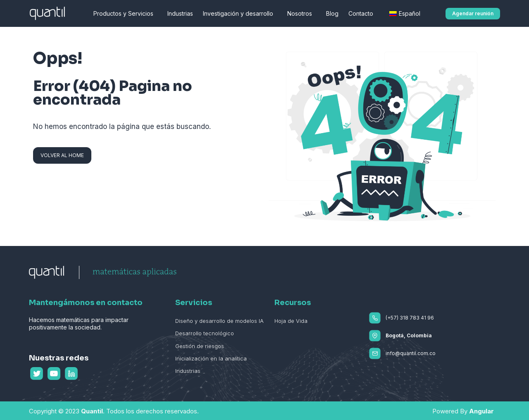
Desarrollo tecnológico (205, 333)
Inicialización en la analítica (211, 358)
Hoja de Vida (291, 321)
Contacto (363, 14)
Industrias (180, 13)
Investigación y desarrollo (240, 14)
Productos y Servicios (125, 14)
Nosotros (302, 14)
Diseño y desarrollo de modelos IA (219, 321)
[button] (473, 14)
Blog (332, 13)
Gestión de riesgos (200, 346)
